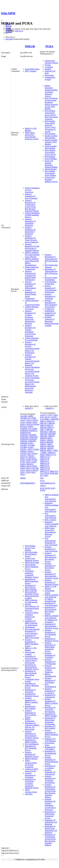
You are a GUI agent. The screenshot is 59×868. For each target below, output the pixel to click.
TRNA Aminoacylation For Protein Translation (31, 764)
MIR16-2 (51, 428)
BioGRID (9, 39)
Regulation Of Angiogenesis (50, 696)
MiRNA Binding (31, 759)
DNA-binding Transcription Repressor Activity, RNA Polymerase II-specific (50, 126)
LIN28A (36, 449)
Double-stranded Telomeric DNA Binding (51, 142)
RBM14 (23, 466)
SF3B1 (34, 466)
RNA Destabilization (50, 686)
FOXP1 (54, 417)
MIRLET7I (54, 471)
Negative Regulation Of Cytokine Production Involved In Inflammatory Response (30, 317)
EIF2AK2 (24, 426)
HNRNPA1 (33, 431)
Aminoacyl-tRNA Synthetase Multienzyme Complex (32, 616)
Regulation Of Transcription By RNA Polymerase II (51, 272)
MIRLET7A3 (45, 457)
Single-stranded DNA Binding (51, 147)
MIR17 (43, 430)
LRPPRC (24, 451)
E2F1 (42, 417)
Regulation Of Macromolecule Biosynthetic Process (31, 674)
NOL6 (29, 454)
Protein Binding (51, 159)
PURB (52, 473)
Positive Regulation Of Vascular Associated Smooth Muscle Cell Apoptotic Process (32, 371)
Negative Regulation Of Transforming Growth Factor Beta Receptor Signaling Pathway (32, 206)
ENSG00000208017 (28, 483)
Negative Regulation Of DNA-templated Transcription (51, 304)
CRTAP (35, 420)
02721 (42, 481)
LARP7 (29, 449)
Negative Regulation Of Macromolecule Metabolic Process (32, 735)
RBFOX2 (30, 464)
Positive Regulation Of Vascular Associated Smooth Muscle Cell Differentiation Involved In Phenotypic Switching (32, 385)
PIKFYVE (24, 458)
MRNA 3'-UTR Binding (31, 129)
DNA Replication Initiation (51, 266)
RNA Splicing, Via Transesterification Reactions (32, 608)
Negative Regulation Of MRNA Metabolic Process (32, 643)
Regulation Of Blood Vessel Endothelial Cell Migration (51, 829)
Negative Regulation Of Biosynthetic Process (50, 567)
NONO (35, 454)
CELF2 (29, 420)
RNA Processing (31, 552)
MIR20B (43, 438)
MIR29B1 (50, 442)
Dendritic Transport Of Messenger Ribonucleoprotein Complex (52, 321)
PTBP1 (23, 460)
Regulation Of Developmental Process (50, 753)
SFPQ (28, 468)
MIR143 (43, 425)
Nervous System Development (51, 279)
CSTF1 (23, 422)
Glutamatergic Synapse (50, 78)
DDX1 (35, 422)
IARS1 (31, 443)
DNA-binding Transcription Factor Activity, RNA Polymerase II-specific (51, 115)
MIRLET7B (45, 459)
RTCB (29, 466)
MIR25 (43, 442)
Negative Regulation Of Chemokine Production (30, 222)
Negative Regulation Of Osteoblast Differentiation (30, 285)
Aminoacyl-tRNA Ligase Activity (32, 770)
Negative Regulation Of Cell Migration (50, 662)
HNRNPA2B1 (26, 433)
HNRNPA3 (24, 435)
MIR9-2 (45, 453)
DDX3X (30, 424)
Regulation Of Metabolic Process (32, 695)
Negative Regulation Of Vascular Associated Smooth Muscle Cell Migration (32, 360)
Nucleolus (29, 794)
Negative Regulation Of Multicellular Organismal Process (50, 647)
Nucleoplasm (30, 627)
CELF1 (23, 420)
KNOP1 (23, 449)
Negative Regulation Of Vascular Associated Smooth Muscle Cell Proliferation (32, 347)
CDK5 (55, 415)
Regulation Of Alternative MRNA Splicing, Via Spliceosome (32, 726)
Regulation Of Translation (30, 691)
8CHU (48, 488)
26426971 (29, 408)
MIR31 (50, 444)
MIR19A (53, 432)
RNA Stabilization (32, 744)
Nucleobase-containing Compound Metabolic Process (32, 574)
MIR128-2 (44, 423)
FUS (29, 429)
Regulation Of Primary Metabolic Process (32, 686)
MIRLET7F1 (45, 467)
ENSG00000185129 (48, 483)
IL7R (42, 419)
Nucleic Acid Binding (30, 549)
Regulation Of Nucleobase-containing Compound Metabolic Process (32, 784)
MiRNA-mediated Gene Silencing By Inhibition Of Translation (52, 619)
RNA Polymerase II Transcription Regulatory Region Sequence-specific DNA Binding (52, 103)
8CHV (53, 488)
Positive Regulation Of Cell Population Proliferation (51, 289)
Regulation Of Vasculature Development (50, 710)
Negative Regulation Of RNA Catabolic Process (31, 714)
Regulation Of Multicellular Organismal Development (50, 721)
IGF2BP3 (24, 447)
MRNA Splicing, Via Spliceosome (31, 601)
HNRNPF (33, 435)
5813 (42, 478)
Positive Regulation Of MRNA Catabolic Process (51, 702)
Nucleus (48, 65)
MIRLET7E (45, 465)
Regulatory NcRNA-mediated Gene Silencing (52, 524)
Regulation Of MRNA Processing (32, 637)
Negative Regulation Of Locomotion (50, 691)
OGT (42, 473)
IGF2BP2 (31, 445)
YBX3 (23, 474)
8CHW (43, 490)
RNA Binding (50, 157)
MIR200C (44, 436)
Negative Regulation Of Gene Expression (31, 196)
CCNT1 (50, 415)
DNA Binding (50, 134)
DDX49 (36, 424)
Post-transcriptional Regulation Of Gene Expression (32, 631)
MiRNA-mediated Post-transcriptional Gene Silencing (32, 255)
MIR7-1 (50, 450)
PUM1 (23, 462)
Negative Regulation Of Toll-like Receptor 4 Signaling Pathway (32, 247)
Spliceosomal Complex (30, 653)
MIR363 (50, 448)
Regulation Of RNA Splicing (30, 586)
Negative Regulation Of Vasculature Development (50, 779)
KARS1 (31, 447)
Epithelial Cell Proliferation (50, 314)
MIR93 (43, 455)
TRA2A (29, 470)
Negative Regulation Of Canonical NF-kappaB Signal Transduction (30, 275)
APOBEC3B (25, 418)
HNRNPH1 (25, 437)
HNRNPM (32, 441)
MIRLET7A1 (51, 455)
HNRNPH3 (25, 439)
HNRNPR (24, 443)
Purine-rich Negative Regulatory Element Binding (51, 164)
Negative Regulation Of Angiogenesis (50, 772)
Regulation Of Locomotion (50, 767)
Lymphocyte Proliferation (49, 310)
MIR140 (30, 46)
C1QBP (33, 418)
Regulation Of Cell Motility (50, 748)
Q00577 (43, 486)
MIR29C (43, 444)
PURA (49, 46)
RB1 (56, 473)
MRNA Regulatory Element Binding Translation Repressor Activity (51, 91)
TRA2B (35, 470)
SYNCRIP (35, 468)
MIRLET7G (45, 471)
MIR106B (55, 419)
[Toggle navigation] (2, 21)
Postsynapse (49, 75)
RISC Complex (31, 71)
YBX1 (33, 472)
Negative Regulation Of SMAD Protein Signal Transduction (30, 294)
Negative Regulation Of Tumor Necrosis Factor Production (32, 239)
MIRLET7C (45, 461)
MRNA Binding (31, 590)
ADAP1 (43, 415)
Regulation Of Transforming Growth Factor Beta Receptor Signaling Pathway (50, 840)
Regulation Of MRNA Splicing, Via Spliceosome (31, 623)
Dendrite (48, 69)
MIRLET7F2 (45, 469)
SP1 (42, 475)
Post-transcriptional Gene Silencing (50, 516)
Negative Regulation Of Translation (50, 296)
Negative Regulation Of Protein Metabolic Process (51, 761)
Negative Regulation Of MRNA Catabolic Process (31, 701)
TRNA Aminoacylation (31, 791)
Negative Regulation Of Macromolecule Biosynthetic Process (51, 557)
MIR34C (43, 448)
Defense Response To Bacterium (32, 268)
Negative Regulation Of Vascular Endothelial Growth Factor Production (30, 331)
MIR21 (50, 438)
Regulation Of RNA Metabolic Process (31, 748)
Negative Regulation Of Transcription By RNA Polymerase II (51, 259)
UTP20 (28, 472)
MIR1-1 (48, 419)
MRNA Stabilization (30, 720)
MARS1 (31, 451)
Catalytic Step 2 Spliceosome (31, 662)
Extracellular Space (32, 69)
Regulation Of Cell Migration (50, 740)
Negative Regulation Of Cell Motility (50, 680)
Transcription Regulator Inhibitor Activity (51, 180)
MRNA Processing (32, 563)
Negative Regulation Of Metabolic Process (32, 754)
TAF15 (23, 470)
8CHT (42, 488)
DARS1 (29, 422)
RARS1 (23, 464)
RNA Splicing (30, 565)
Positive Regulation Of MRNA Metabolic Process (52, 734)
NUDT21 (24, 456)
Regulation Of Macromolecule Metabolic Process (32, 667)
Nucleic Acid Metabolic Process (32, 559)
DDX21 (23, 424)
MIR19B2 (52, 434)
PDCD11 (31, 456)
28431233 (19, 31)
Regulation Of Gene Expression (31, 657)
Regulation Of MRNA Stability (31, 741)
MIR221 (43, 440)
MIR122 (43, 421)
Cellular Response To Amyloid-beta (32, 339)
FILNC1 (48, 417)
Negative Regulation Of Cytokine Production (50, 669)
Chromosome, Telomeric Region (51, 62)
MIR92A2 (52, 453)
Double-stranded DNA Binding (51, 137)
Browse (9, 26)
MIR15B (43, 428)
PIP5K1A (32, 458)
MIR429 (43, 450)
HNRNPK (33, 439)
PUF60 (35, 460)
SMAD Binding (51, 169)
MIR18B (49, 430)
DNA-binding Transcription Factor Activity (50, 152)
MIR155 (50, 425)
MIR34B (51, 446)
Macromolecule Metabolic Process (32, 593)
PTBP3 (29, 460)
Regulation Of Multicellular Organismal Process (50, 815)
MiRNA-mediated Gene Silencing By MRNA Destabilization (52, 598)
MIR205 (51, 436)
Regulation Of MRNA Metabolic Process (32, 581)
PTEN (47, 473)
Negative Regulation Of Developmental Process (50, 633)
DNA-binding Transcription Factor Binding (50, 173)
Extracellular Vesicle (50, 592)
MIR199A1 (44, 432)
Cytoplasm (49, 67)
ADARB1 (24, 416)
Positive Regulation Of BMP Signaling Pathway (32, 215)
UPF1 (22, 472)
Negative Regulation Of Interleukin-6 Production (30, 231)
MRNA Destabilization (50, 675)
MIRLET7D (45, 463)
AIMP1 (31, 416)
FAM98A (24, 429)
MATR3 (23, 454)
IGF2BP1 (24, 445)
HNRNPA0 (24, 431)
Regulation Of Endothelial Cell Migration (51, 822)
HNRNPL (24, 441)
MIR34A (43, 446)
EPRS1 (31, 426)
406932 (23, 478)
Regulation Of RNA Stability (30, 707)
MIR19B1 (44, 434)
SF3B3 (23, 468)
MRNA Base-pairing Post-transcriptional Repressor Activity (32, 136)
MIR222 (50, 440)
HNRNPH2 (34, 437)
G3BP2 (34, 429)
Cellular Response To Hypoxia (32, 308)
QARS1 (34, 462)
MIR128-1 (51, 421)
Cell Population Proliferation (51, 283)
